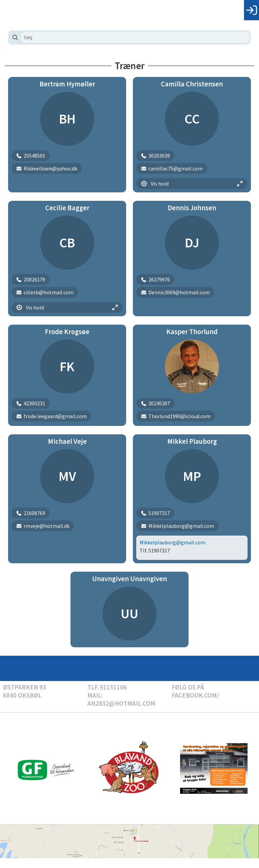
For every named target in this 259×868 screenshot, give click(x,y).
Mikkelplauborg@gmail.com (172, 542)
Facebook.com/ (195, 695)
